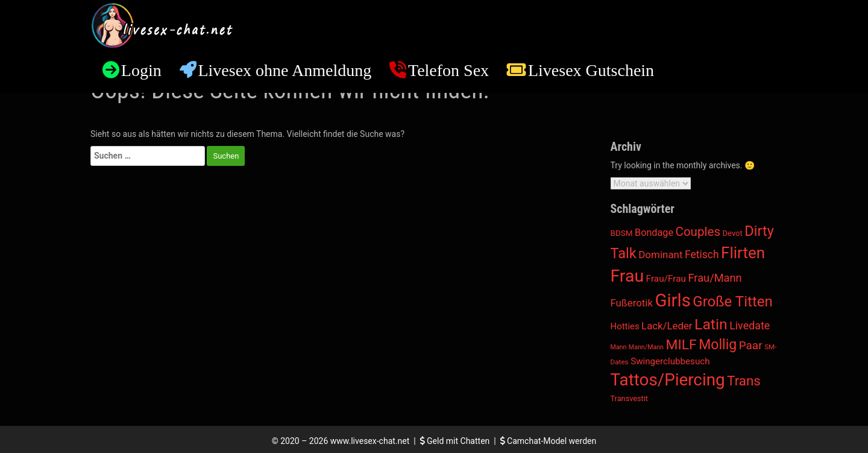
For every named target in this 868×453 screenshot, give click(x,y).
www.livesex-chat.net (370, 441)
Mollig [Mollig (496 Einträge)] (718, 345)
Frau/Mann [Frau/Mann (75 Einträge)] (715, 278)
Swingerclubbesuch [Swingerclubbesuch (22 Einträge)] (670, 361)
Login (141, 70)
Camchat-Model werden (549, 441)
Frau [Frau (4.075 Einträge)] (627, 276)
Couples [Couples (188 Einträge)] (698, 232)
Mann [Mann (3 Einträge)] (619, 347)
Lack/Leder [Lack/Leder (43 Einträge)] (667, 326)
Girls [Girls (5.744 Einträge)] (672, 300)
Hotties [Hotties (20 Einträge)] (625, 326)
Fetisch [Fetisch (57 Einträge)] (702, 255)
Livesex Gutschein (591, 70)
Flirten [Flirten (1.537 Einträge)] (743, 253)
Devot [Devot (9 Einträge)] (733, 233)
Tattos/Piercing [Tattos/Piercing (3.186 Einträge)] (668, 380)
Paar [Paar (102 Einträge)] (751, 345)
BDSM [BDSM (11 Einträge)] (622, 233)
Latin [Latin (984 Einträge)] (711, 324)
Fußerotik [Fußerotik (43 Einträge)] (632, 303)
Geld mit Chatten (456, 441)
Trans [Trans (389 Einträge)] (744, 381)
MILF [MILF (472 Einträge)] (681, 345)
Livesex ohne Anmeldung (285, 70)
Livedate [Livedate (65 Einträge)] (750, 325)
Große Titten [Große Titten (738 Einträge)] (733, 302)
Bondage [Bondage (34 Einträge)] (654, 233)
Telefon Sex (448, 70)
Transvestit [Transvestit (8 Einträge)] (630, 398)
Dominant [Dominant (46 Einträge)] (660, 255)
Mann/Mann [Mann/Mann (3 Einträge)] (646, 347)
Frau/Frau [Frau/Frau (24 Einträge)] (666, 279)
